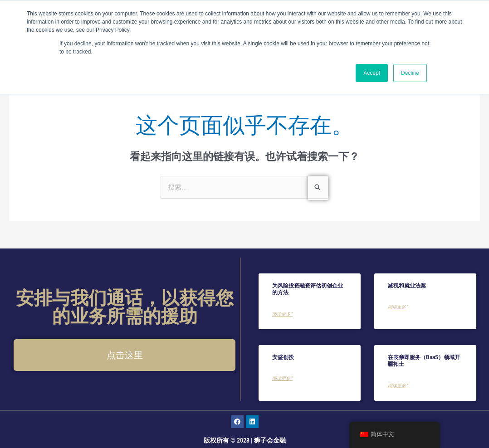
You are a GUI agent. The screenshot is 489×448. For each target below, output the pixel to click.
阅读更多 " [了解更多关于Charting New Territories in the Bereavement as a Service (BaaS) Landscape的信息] (398, 386)
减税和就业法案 (407, 286)
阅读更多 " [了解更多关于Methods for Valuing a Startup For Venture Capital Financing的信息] (282, 314)
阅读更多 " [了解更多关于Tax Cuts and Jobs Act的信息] (398, 307)
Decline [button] (410, 73)
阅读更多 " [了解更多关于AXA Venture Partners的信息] (282, 379)
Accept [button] (372, 73)
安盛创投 (283, 357)
